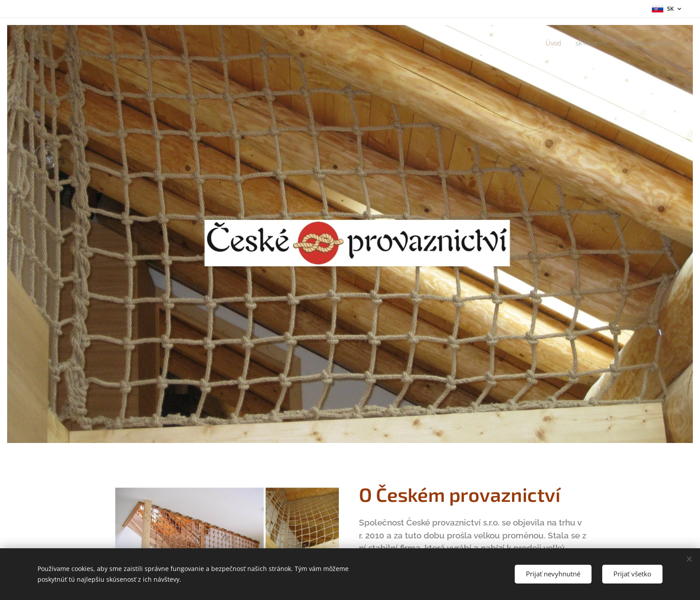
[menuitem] (546, 43)
